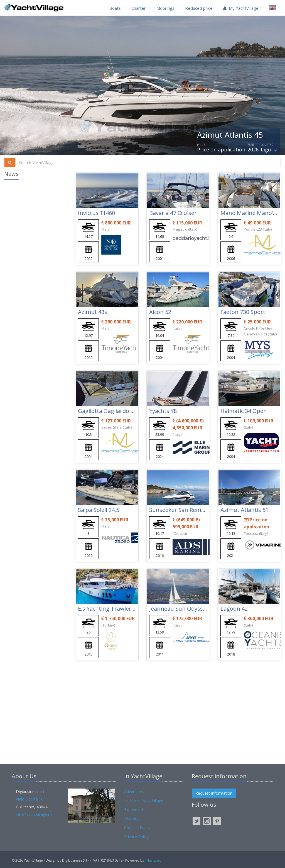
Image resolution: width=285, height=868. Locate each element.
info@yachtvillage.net (35, 814)
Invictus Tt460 (96, 213)
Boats (115, 8)
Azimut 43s (93, 312)
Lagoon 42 (234, 609)
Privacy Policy (136, 837)
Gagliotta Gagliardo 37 (107, 411)
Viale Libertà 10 (30, 799)
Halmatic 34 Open (244, 411)
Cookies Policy (137, 828)
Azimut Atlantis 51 (245, 510)
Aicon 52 (160, 312)
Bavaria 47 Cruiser (173, 213)
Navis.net (154, 860)
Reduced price (199, 8)
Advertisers (134, 791)
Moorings (165, 8)
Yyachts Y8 (163, 411)
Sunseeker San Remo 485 (182, 510)
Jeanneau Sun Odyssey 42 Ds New (193, 609)
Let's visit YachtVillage (144, 800)
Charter (139, 8)
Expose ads (134, 810)
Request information (214, 793)
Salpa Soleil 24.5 (99, 510)
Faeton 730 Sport (243, 312)
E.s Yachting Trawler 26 (108, 609)
